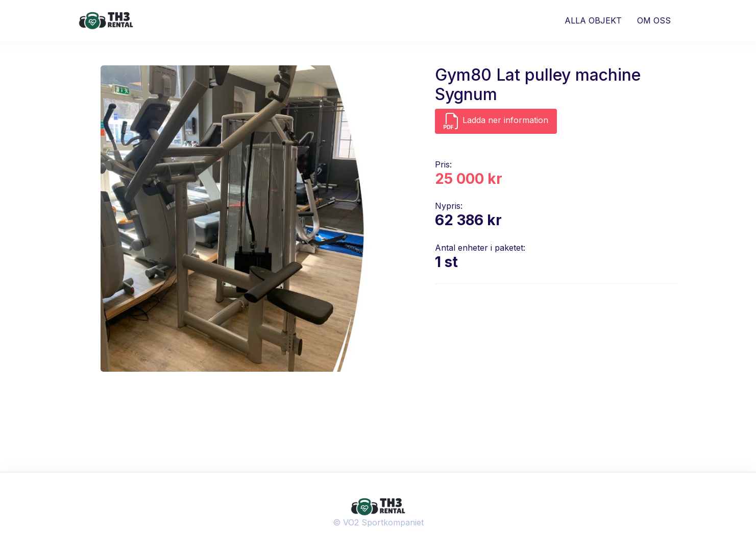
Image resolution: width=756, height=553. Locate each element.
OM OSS (654, 20)
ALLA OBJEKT (593, 20)
